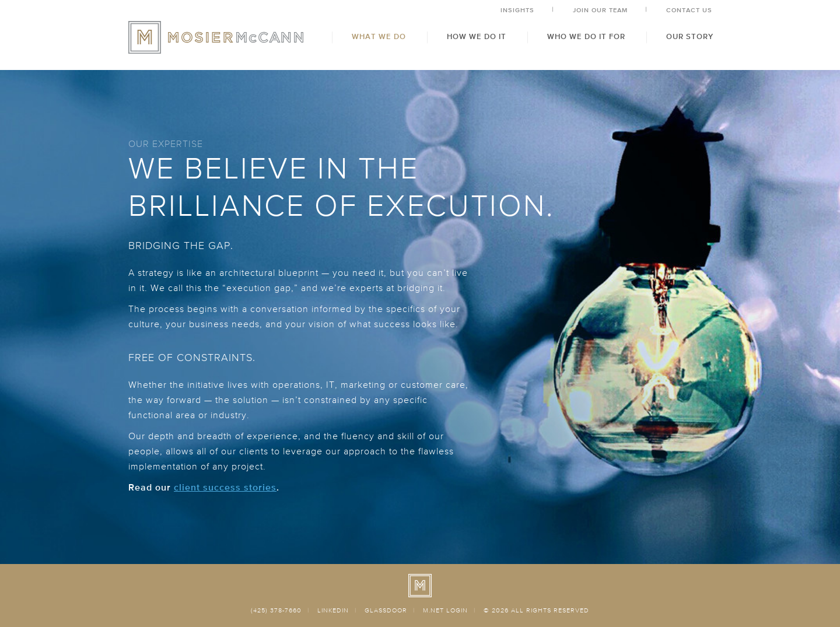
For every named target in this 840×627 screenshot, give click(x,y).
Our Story (690, 37)
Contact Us (689, 10)
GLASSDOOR (386, 610)
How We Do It (477, 37)
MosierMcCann (216, 37)
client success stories (225, 488)
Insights (517, 10)
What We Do (379, 37)
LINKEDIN (333, 610)
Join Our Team (600, 10)
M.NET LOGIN (445, 610)
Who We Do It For (586, 37)
